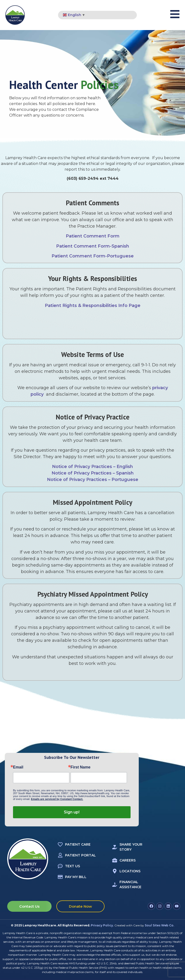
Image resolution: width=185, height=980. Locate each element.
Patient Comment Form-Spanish (93, 246)
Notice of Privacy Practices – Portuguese (93, 480)
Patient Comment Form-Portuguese (93, 256)
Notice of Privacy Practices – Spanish (93, 473)
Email (18, 767)
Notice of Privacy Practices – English (92, 467)
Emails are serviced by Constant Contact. (57, 799)
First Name (81, 767)
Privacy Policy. (102, 925)
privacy (160, 388)
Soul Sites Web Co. (159, 925)
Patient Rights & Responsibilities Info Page (93, 306)
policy (38, 394)
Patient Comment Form (93, 236)
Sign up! (72, 812)
